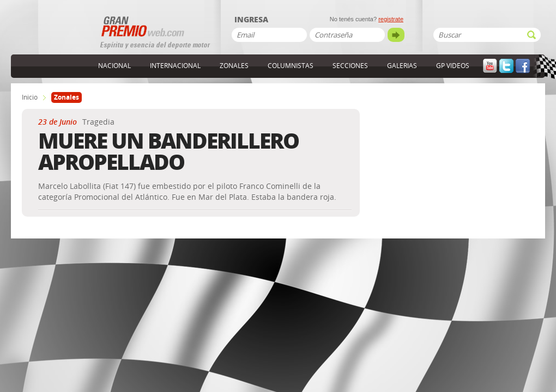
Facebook (523, 66)
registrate (391, 19)
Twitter (506, 66)
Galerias (402, 66)
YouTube (490, 66)
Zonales (234, 66)
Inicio (30, 97)
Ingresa (251, 20)
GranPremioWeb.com (55, 36)
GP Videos (453, 66)
